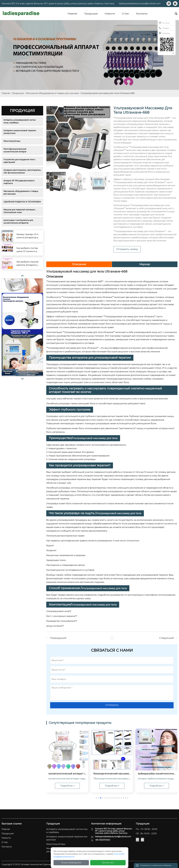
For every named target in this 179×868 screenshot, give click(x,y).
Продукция (18, 93)
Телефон (164, 28)
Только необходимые (71, 863)
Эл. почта (164, 23)
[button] (96, 798)
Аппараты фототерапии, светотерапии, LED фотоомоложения (22, 171)
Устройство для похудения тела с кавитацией (20, 161)
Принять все (108, 863)
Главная (6, 93)
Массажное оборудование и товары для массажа (52, 93)
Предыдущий (58, 638)
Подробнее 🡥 (67, 786)
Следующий (166, 638)
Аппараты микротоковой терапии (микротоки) (20, 132)
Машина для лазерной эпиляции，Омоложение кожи (20, 211)
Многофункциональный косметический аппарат (15, 150)
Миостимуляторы (12, 141)
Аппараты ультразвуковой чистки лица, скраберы (20, 121)
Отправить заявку (127, 249)
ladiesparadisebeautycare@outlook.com (140, 4)
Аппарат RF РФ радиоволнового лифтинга (19, 182)
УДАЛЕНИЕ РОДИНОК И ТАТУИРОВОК (22, 202)
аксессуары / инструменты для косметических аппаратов (18, 222)
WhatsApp (164, 33)
